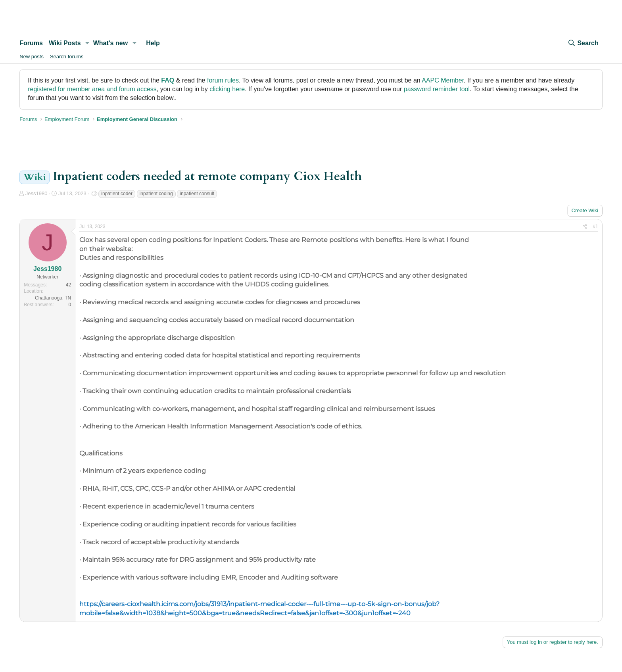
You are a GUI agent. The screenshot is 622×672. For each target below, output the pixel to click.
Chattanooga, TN (53, 298)
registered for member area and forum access (92, 89)
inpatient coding (156, 194)
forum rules (223, 80)
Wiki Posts (65, 43)
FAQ (168, 80)
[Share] (585, 227)
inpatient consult (197, 194)
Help (153, 43)
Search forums (67, 57)
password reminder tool (437, 89)
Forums (31, 43)
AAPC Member (443, 80)
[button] (87, 43)
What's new (110, 43)
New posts (32, 57)
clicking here (227, 89)
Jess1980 (36, 193)
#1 (595, 227)
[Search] (583, 43)
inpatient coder (117, 194)
